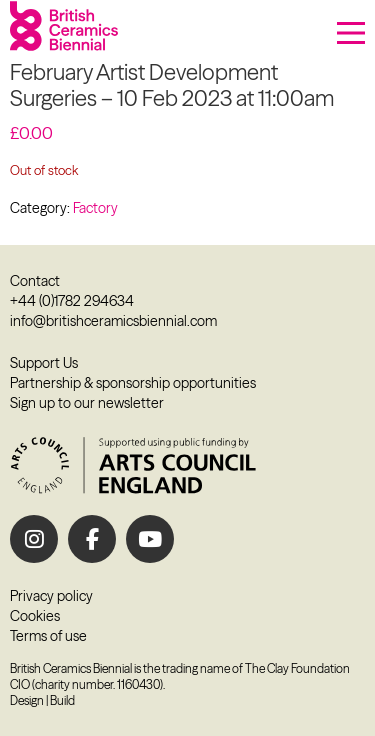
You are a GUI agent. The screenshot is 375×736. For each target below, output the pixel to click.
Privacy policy (51, 596)
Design (27, 700)
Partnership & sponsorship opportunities (133, 383)
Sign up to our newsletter (87, 403)
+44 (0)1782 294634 (72, 301)
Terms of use (48, 636)
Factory (95, 208)
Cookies (35, 616)
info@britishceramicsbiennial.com (113, 321)
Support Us (44, 363)
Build (62, 700)
